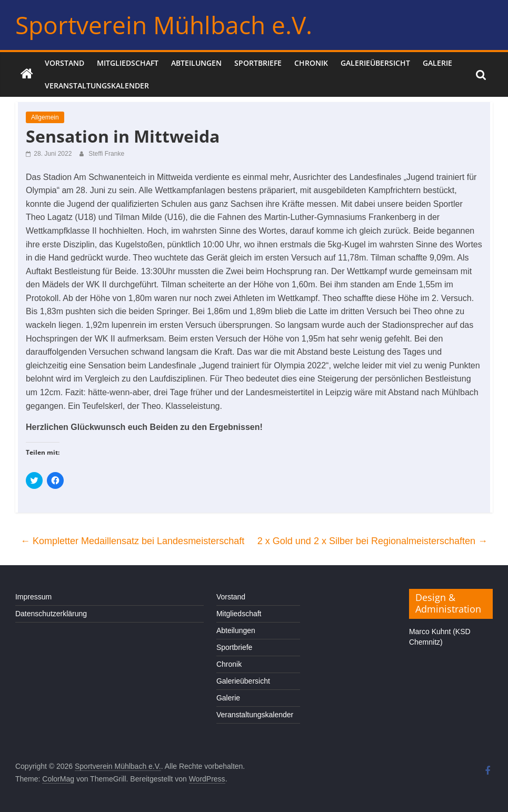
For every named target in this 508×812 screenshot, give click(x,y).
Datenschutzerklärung (51, 614)
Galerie (437, 63)
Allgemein (45, 117)
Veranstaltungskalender (97, 86)
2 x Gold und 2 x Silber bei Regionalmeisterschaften (372, 541)
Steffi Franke (106, 154)
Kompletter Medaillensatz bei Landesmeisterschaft (132, 541)
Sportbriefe (258, 63)
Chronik (311, 63)
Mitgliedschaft (128, 63)
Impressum (33, 597)
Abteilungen (196, 63)
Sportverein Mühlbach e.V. (164, 25)
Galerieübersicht (375, 63)
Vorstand (64, 63)
